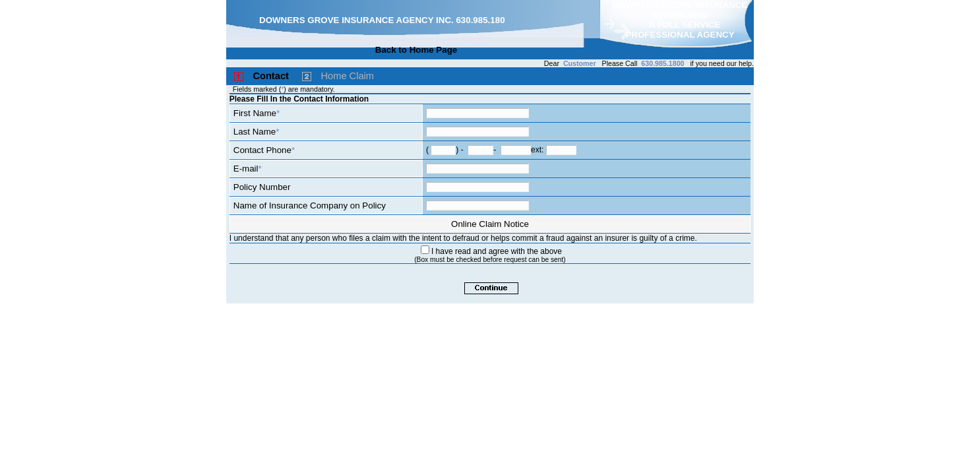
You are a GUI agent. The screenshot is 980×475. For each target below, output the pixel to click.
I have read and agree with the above (497, 251)
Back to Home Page (416, 50)
